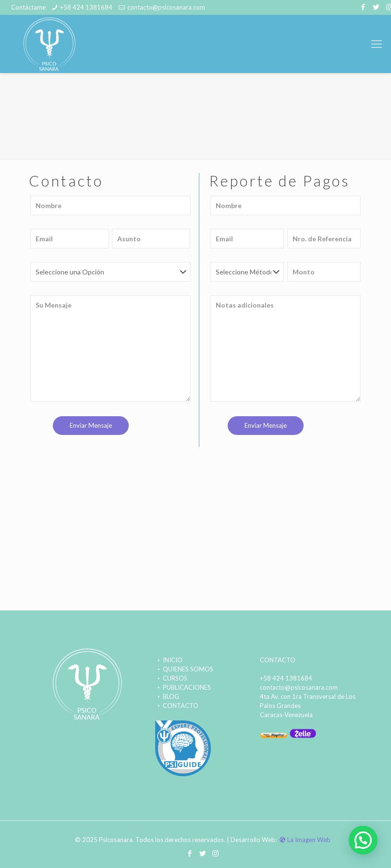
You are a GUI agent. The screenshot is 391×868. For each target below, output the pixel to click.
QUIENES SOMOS (184, 669)
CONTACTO (176, 706)
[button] (363, 840)
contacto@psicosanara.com (166, 7)
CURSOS (171, 678)
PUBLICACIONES (183, 687)
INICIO (168, 660)
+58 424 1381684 (86, 7)
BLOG (167, 696)
